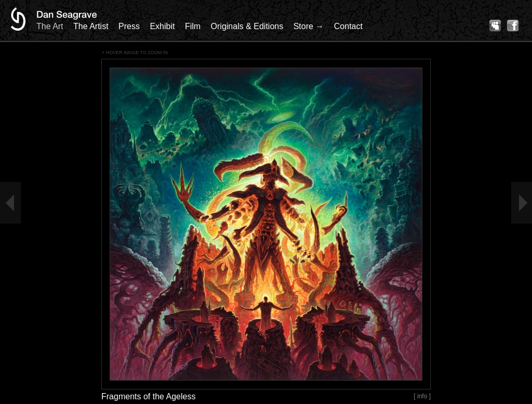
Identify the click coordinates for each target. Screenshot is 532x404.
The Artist (91, 26)
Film (193, 26)
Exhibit (162, 26)
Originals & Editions (247, 26)
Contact (348, 26)
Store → (309, 26)
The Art (50, 26)
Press (129, 26)
